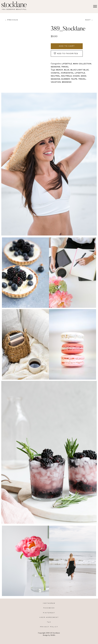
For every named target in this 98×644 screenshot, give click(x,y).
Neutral (55, 76)
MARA (53, 635)
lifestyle (80, 73)
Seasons (56, 67)
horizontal (67, 73)
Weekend (67, 82)
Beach (60, 70)
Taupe (74, 79)
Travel (65, 67)
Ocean (76, 76)
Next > (89, 20)
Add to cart (67, 46)
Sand (84, 76)
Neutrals (66, 76)
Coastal (55, 73)
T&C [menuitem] (49, 622)
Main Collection (82, 64)
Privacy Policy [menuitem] (49, 627)
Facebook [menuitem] (49, 608)
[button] (67, 54)
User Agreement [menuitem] (49, 617)
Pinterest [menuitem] (49, 613)
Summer (66, 79)
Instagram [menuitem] (49, 603)
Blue (67, 70)
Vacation (56, 82)
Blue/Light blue (80, 70)
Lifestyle (67, 64)
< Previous (11, 20)
